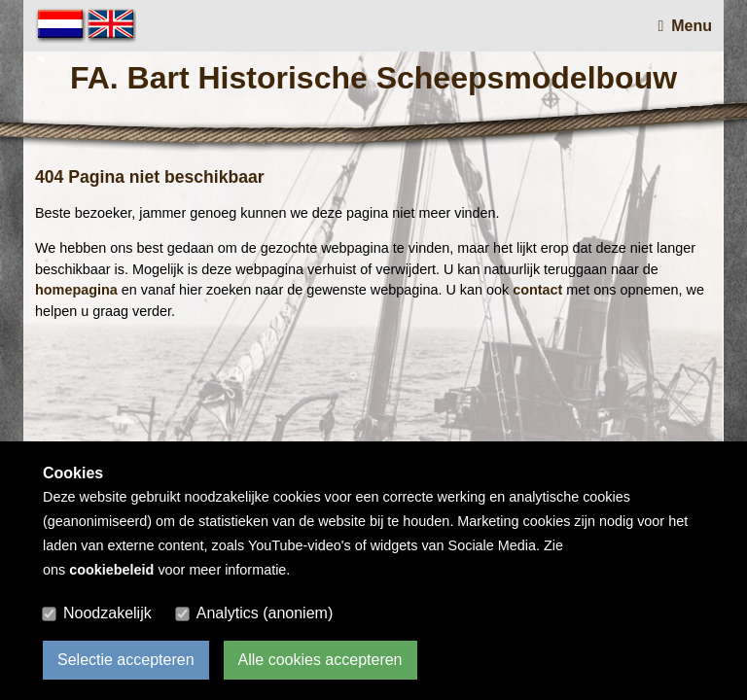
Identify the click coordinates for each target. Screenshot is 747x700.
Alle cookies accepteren (320, 660)
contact (537, 290)
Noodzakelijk (107, 613)
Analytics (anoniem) (265, 613)
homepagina (76, 290)
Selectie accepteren (126, 660)
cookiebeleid (111, 570)
